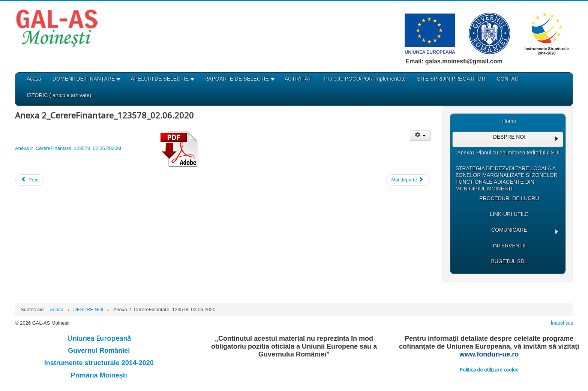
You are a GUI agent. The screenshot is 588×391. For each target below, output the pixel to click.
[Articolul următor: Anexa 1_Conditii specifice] (408, 180)
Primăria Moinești (99, 375)
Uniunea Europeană (99, 338)
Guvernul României (99, 351)
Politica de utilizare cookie (489, 370)
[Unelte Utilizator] (420, 136)
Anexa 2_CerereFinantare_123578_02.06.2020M (106, 148)
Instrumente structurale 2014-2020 (99, 363)
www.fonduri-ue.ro (489, 354)
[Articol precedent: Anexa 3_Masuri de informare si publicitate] (30, 180)
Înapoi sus (562, 323)
